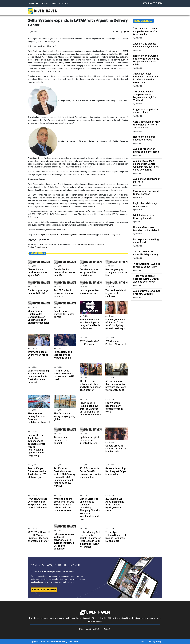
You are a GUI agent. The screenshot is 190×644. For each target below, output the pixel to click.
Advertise (97, 629)
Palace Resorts (71, 63)
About (89, 629)
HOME (32, 3)
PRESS (54, 3)
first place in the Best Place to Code (55, 66)
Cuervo (61, 63)
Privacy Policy (155, 642)
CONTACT (64, 3)
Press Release (41, 247)
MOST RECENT (43, 3)
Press (82, 629)
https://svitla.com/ (96, 244)
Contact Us (75, 244)
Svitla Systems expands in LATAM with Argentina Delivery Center (63, 235)
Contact (107, 629)
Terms (143, 642)
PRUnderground (113, 235)
